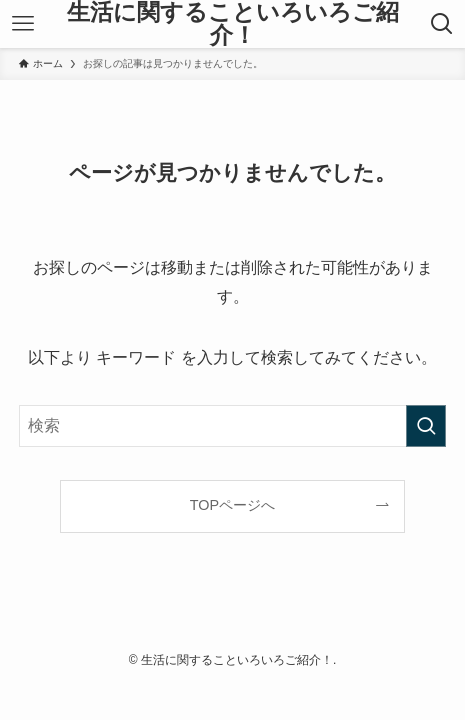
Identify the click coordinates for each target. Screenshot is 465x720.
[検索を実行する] (426, 426)
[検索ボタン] (442, 24)
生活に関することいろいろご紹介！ (233, 24)
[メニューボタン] (22, 24)
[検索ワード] (233, 426)
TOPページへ (232, 505)
